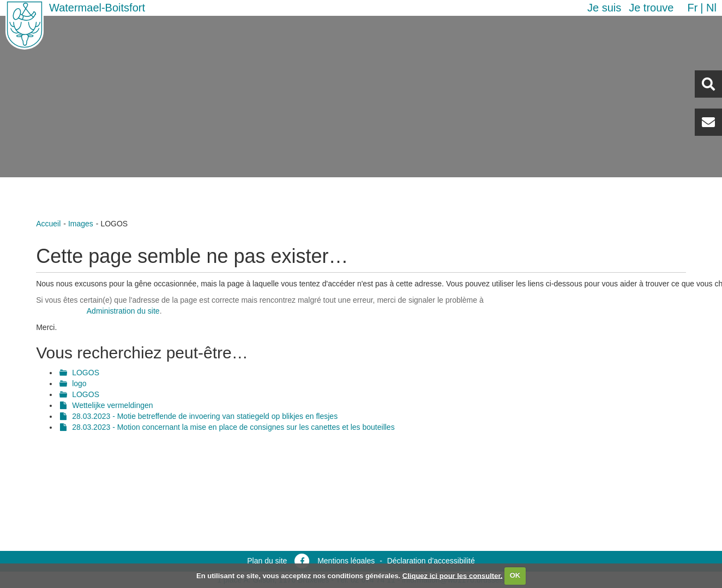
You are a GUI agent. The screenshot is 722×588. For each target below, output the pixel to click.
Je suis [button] (604, 8)
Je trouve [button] (651, 8)
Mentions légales (346, 561)
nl (711, 8)
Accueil (48, 224)
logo (79, 383)
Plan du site (267, 561)
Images (81, 224)
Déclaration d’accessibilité (431, 561)
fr (692, 8)
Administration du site (123, 311)
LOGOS (86, 373)
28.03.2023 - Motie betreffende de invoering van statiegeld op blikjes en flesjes (205, 416)
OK (515, 575)
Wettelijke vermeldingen (112, 405)
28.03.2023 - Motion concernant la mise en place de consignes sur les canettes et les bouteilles (233, 427)
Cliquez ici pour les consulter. (453, 575)
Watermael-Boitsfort (97, 8)
